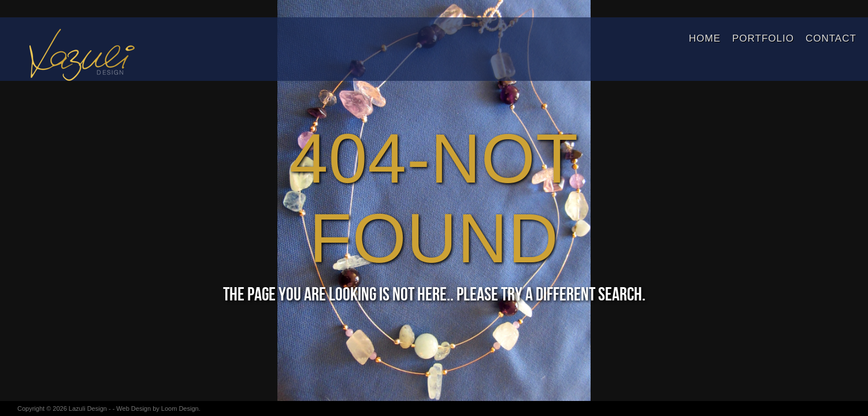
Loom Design (180, 408)
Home (705, 38)
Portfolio (763, 38)
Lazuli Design (88, 408)
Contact (831, 38)
